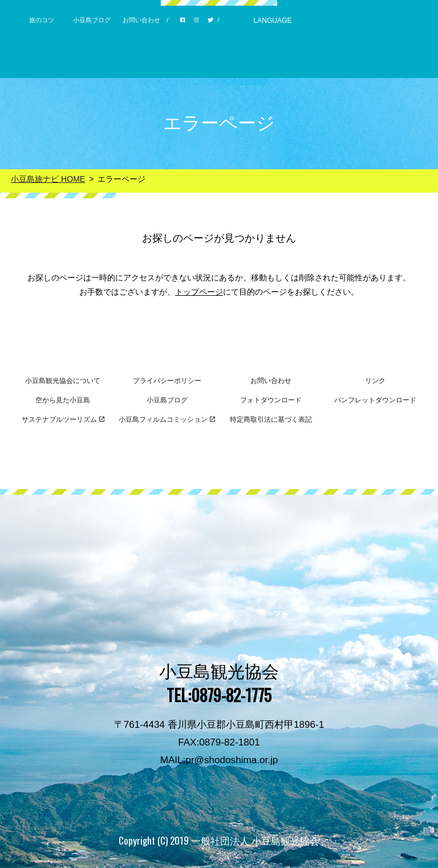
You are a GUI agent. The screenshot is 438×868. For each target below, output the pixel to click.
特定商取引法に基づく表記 (271, 419)
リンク (375, 381)
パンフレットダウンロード (375, 400)
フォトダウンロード (271, 400)
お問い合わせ (141, 20)
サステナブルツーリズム (63, 419)
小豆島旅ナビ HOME (48, 179)
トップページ (199, 292)
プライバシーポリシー (167, 381)
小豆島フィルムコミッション (167, 419)
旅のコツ (42, 20)
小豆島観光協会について (63, 381)
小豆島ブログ (92, 20)
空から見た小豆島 (63, 400)
